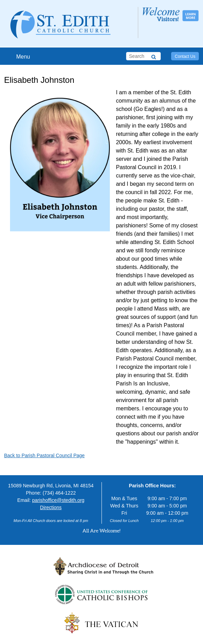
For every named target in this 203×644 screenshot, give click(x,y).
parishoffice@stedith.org (58, 500)
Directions (51, 507)
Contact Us (185, 56)
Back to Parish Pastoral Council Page (45, 455)
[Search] (154, 56)
